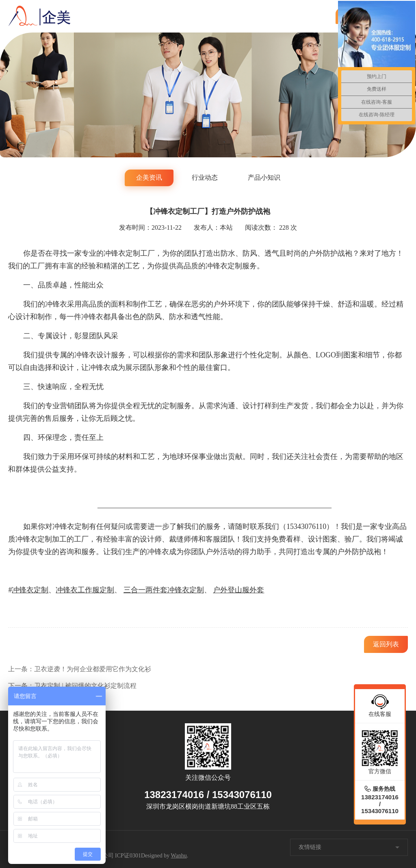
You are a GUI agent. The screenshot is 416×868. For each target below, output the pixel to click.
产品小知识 (264, 177)
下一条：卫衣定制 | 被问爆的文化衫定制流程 (72, 686)
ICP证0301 (128, 856)
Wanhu (179, 856)
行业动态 (205, 177)
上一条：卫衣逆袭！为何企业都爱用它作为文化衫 (80, 669)
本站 (226, 227)
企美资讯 (149, 177)
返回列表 (386, 644)
